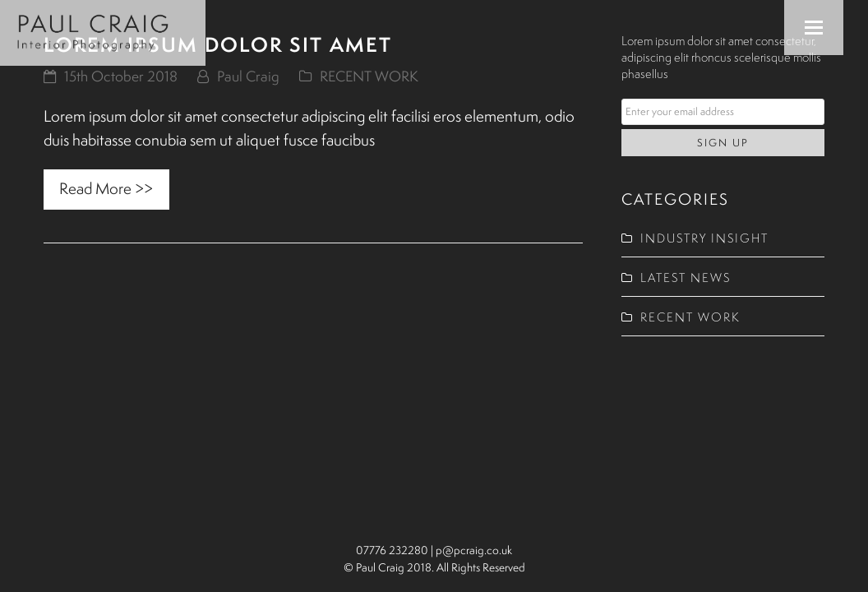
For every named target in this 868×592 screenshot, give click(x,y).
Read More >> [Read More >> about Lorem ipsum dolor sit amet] (106, 188)
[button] (814, 28)
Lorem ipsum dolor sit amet (218, 45)
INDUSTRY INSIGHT (704, 238)
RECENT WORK (369, 76)
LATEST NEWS (686, 277)
